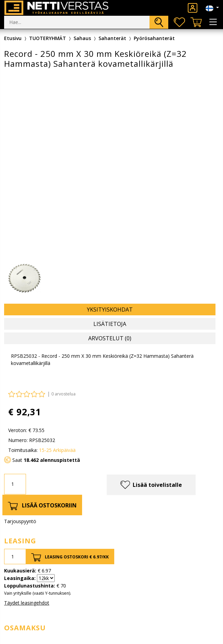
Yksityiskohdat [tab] (110, 310)
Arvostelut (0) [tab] (110, 338)
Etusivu (13, 38)
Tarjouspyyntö (20, 521)
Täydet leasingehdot (27, 603)
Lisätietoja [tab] (110, 324)
